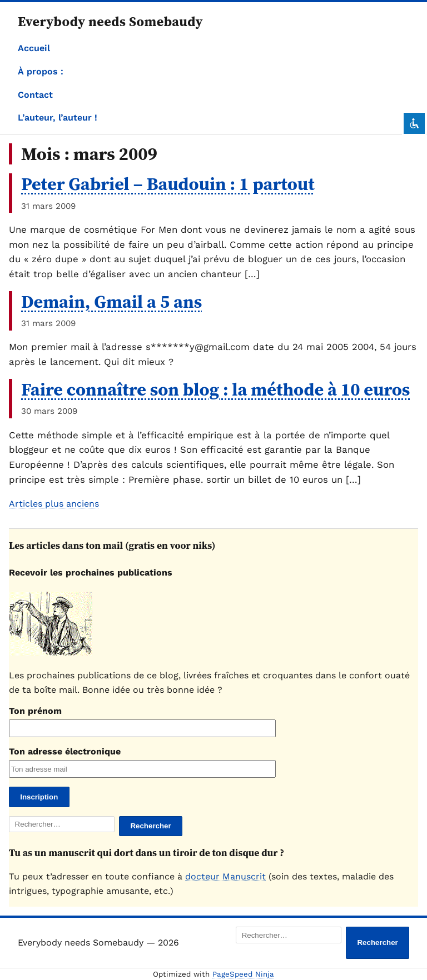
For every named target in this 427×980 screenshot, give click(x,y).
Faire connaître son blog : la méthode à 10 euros (215, 389)
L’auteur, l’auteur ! (58, 117)
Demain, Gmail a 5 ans (111, 302)
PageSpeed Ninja (243, 974)
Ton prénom (35, 711)
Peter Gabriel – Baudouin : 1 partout (168, 184)
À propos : (41, 71)
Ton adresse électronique (65, 751)
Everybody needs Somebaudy (110, 21)
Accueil (34, 48)
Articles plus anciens (54, 504)
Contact (35, 95)
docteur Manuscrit (225, 876)
